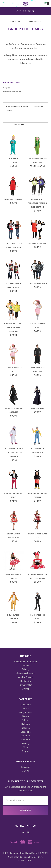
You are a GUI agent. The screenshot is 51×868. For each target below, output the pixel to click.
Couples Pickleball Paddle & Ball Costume (14, 328)
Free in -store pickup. (26, 11)
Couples (7, 88)
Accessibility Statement (26, 662)
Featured (26, 740)
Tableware (26, 728)
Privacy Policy (26, 685)
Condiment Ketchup (14, 199)
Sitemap (26, 689)
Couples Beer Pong (37, 243)
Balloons (26, 724)
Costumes (26, 736)
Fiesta (26, 709)
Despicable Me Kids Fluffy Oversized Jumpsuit (14, 453)
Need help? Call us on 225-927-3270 (26, 857)
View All (26, 771)
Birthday (26, 720)
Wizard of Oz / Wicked (12, 92)
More (26, 747)
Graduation (26, 705)
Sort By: (17, 125)
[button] (26, 109)
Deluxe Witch (37, 408)
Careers (26, 666)
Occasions (26, 732)
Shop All (26, 751)
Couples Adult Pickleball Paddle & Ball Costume (37, 203)
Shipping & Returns (26, 673)
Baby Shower (26, 712)
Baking (26, 716)
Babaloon (26, 767)
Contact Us (26, 681)
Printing (26, 669)
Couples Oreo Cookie (37, 283)
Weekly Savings (26, 677)
